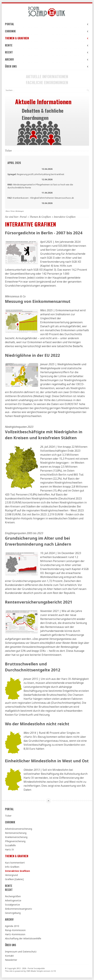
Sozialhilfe (10, 845)
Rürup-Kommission (15, 930)
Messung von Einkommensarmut (38, 301)
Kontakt (9, 956)
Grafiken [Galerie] (14, 879)
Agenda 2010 (12, 926)
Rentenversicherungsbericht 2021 (39, 602)
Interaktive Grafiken (17, 871)
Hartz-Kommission (15, 934)
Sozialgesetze (12, 905)
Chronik (47, 31)
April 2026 (14, 163)
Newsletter (11, 960)
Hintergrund (11, 875)
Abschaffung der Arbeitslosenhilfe (23, 938)
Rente (47, 45)
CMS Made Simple (35, 971)
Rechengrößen (13, 896)
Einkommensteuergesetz (19, 909)
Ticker (8, 816)
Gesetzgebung (13, 913)
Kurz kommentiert (15, 863)
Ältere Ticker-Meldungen (15, 211)
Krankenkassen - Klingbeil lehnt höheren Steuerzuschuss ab (41, 198)
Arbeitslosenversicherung (19, 829)
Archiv (47, 59)
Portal (47, 24)
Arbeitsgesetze (13, 900)
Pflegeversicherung (15, 841)
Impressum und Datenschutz (21, 952)
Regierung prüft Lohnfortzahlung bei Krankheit (36, 174)
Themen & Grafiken (47, 38)
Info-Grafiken (12, 867)
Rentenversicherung (16, 833)
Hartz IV (9, 849)
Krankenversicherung (16, 837)
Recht (47, 52)
